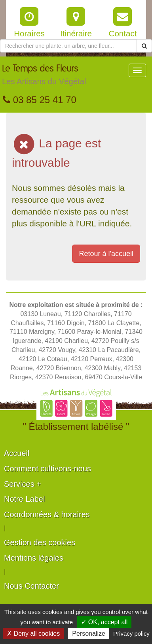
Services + (23, 484)
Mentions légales (34, 558)
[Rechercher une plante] (68, 46)
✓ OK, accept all (104, 622)
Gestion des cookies (40, 542)
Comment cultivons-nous (47, 469)
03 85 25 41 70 (40, 100)
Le (44, 77)
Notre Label (24, 499)
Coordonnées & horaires (47, 514)
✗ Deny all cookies (33, 634)
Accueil (17, 453)
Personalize (89, 634)
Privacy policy (131, 634)
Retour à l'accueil (106, 254)
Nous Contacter (31, 586)
